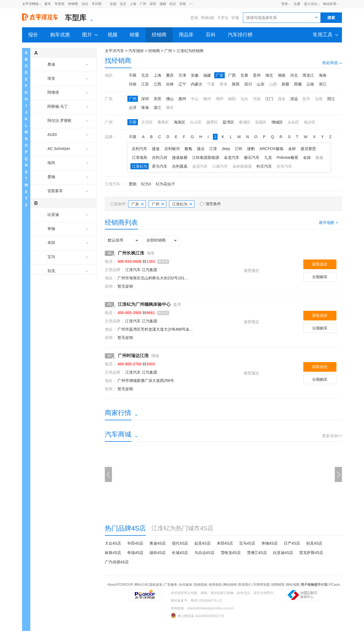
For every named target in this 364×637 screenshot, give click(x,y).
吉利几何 (160, 157)
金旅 (307, 157)
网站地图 (293, 585)
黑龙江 (308, 75)
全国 (113, 4)
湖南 (282, 75)
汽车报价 (136, 51)
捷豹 (251, 149)
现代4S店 (180, 543)
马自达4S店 (204, 553)
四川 (248, 84)
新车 (48, 4)
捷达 (201, 149)
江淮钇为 (140, 166)
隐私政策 (156, 585)
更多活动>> (332, 436)
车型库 (60, 4)
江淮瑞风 (140, 157)
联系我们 (245, 585)
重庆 (170, 75)
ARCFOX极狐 (271, 149)
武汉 (173, 4)
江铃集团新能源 (206, 157)
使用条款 (215, 585)
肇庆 (170, 108)
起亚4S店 (203, 543)
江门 (269, 99)
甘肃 (244, 75)
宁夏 (211, 84)
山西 (273, 84)
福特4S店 (158, 553)
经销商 (73, 4)
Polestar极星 (287, 157)
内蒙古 (197, 84)
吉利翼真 (180, 166)
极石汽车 (252, 157)
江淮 (213, 149)
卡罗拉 (223, 18)
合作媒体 (186, 585)
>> (191, 4)
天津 (182, 75)
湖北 (269, 75)
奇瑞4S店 (135, 553)
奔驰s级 (208, 18)
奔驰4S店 (270, 543)
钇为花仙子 (165, 184)
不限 (133, 75)
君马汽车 (160, 166)
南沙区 (310, 122)
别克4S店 (314, 543)
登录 (285, 4)
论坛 (85, 4)
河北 (294, 75)
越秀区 (212, 122)
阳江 (331, 99)
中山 (195, 99)
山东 (261, 84)
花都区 (261, 122)
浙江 (323, 84)
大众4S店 (113, 543)
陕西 (236, 84)
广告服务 (171, 585)
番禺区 (163, 122)
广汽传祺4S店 (117, 562)
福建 (207, 75)
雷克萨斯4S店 (311, 553)
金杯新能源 (242, 166)
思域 (194, 18)
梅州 (207, 99)
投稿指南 (200, 585)
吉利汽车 (140, 149)
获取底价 (320, 264)
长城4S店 (180, 553)
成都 (163, 4)
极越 (319, 157)
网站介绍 (141, 585)
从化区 (293, 122)
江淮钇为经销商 (190, 51)
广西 (232, 75)
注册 (297, 4)
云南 (310, 84)
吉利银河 (172, 149)
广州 (143, 4)
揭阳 (232, 99)
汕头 (244, 99)
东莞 (157, 99)
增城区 (277, 122)
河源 (257, 99)
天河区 (147, 122)
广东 (220, 75)
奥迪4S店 (158, 543)
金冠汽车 (200, 166)
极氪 (188, 149)
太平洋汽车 (114, 51)
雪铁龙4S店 (231, 553)
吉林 (170, 84)
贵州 (257, 75)
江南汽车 (220, 166)
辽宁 (182, 84)
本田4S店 (225, 543)
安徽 (195, 75)
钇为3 (146, 184)
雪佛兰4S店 (257, 553)
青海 (223, 84)
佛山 (170, 99)
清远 (294, 99)
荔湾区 (228, 122)
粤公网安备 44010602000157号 (197, 615)
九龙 (268, 157)
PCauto (334, 585)
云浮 (133, 108)
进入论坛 (311, 4)
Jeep (226, 149)
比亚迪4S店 (283, 553)
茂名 (282, 99)
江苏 (145, 84)
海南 (323, 75)
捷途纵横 (180, 157)
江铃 (239, 149)
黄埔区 (245, 122)
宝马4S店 (247, 543)
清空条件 (213, 204)
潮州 (220, 99)
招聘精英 (278, 585)
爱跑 (133, 184)
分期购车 (320, 277)
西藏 (298, 84)
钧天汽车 (264, 166)
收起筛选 (332, 63)
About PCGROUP (120, 585)
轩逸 (235, 18)
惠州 (182, 99)
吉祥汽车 (284, 166)
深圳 (153, 4)
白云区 (196, 122)
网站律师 (230, 585)
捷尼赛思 (308, 149)
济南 (183, 4)
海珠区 (180, 122)
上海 (133, 4)
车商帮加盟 (261, 585)
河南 (133, 84)
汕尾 (319, 99)
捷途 (156, 149)
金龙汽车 (232, 157)
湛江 (157, 108)
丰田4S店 (135, 543)
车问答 (97, 4)
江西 (157, 84)
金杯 (292, 149)
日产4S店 (292, 543)
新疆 (285, 84)
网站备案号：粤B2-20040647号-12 (196, 601)
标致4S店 (113, 553)
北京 (123, 4)
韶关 (306, 99)
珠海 (145, 108)
